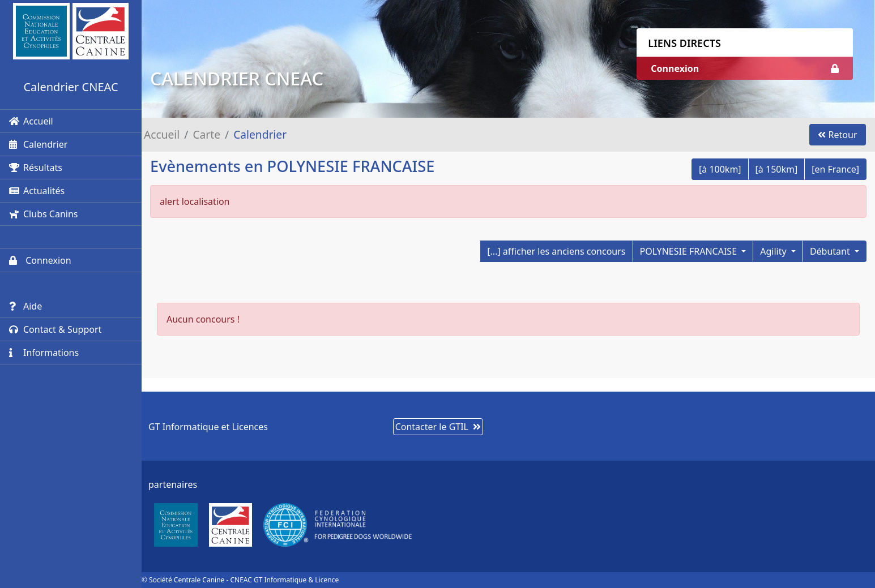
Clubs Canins (43, 214)
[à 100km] (720, 169)
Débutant (831, 251)
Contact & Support (55, 329)
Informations (44, 353)
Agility (774, 251)
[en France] (835, 169)
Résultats (36, 168)
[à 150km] (777, 169)
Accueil (31, 121)
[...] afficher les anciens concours (556, 251)
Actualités (37, 191)
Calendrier (38, 144)
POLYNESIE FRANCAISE (690, 251)
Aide (25, 306)
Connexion (40, 260)
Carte (206, 134)
